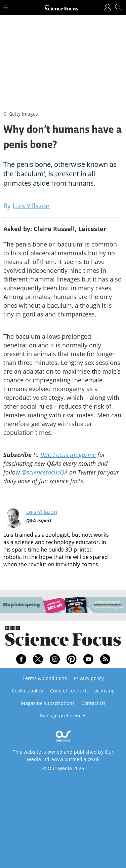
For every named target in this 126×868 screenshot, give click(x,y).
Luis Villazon (42, 512)
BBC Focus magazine (68, 455)
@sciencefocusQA (45, 472)
